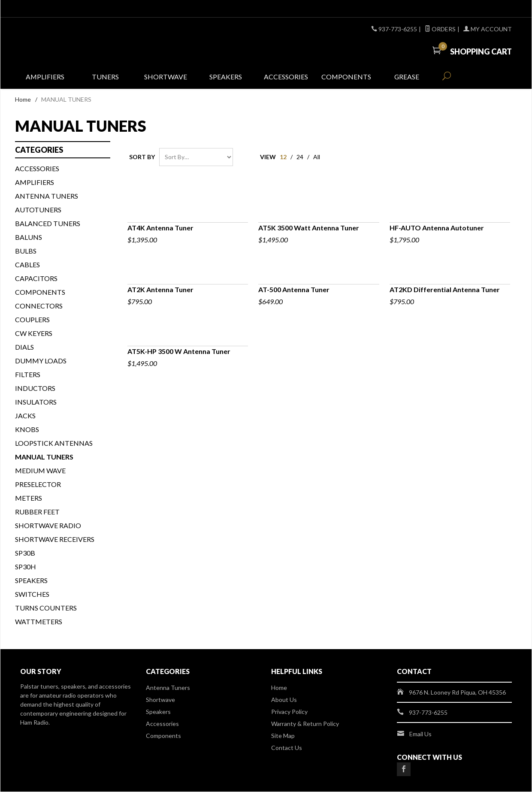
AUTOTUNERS (38, 210)
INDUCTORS (35, 388)
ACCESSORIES (37, 169)
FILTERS (28, 375)
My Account (488, 29)
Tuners (105, 78)
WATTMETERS (39, 622)
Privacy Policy (289, 712)
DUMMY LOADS (41, 361)
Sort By (142, 157)
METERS (29, 498)
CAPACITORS (36, 279)
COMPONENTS (40, 292)
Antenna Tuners (47, 196)
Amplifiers (45, 78)
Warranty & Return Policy (305, 724)
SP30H (26, 567)
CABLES (27, 265)
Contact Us (287, 748)
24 (300, 157)
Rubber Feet (37, 512)
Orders (440, 29)
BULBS (26, 251)
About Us (284, 700)
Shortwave (166, 78)
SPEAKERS (31, 581)
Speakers (226, 78)
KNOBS (27, 430)
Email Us (420, 734)
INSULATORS (36, 402)
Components (346, 78)
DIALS (24, 347)
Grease (407, 78)
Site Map (283, 736)
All (317, 157)
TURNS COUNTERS (46, 608)
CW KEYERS (34, 334)
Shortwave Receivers (55, 540)
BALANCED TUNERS (48, 224)
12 (283, 157)
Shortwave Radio (48, 526)
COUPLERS (32, 320)
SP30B (25, 553)
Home (23, 100)
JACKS (25, 416)
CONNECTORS (39, 306)
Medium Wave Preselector (40, 478)
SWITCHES (32, 594)
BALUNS (29, 237)
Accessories (286, 78)
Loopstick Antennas (54, 443)
